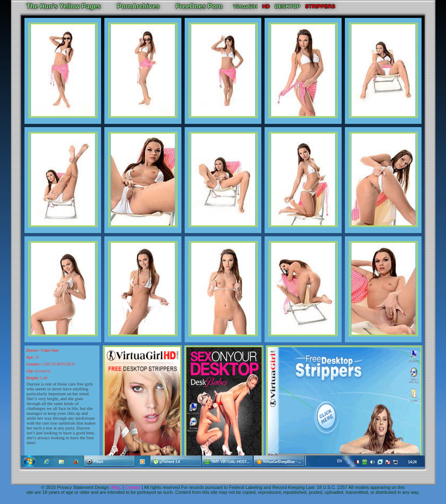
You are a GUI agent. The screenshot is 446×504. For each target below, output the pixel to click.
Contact (133, 487)
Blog (116, 487)
